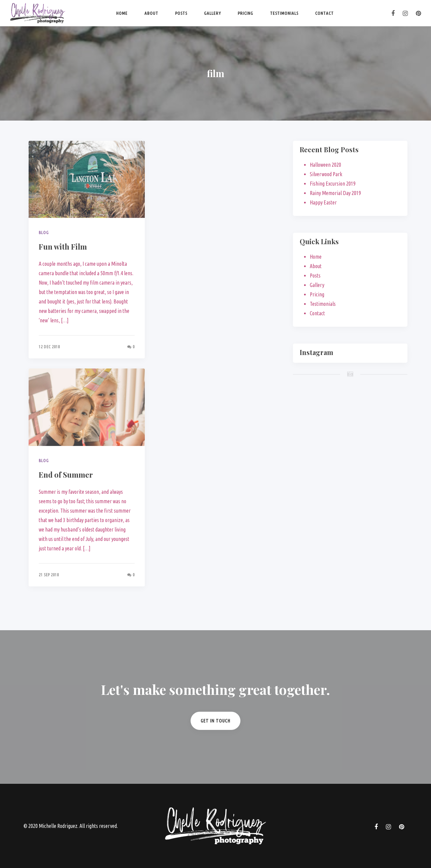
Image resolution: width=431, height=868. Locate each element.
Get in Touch (215, 721)
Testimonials (284, 13)
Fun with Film (63, 247)
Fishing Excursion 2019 (333, 184)
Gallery (212, 13)
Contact (324, 13)
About (151, 13)
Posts (181, 13)
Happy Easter (323, 202)
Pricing (245, 13)
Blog (44, 233)
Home (122, 13)
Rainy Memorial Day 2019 (335, 193)
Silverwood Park (326, 174)
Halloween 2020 (325, 165)
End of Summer (66, 475)
